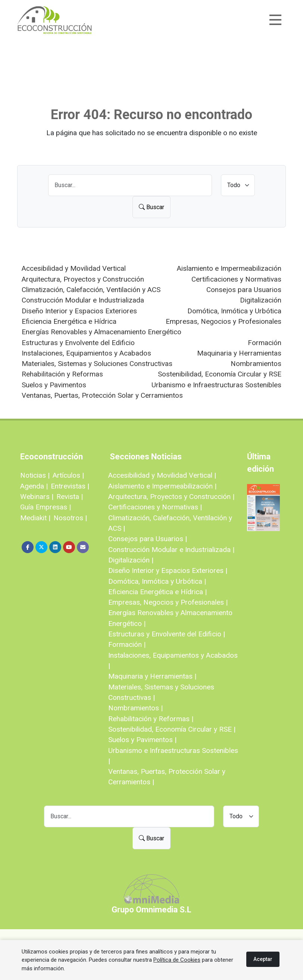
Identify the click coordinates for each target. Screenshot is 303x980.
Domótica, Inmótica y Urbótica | (157, 581)
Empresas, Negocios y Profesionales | (168, 602)
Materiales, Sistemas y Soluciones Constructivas (97, 364)
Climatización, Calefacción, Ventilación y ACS (91, 290)
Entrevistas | (70, 486)
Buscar (151, 207)
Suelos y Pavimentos (54, 385)
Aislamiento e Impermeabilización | (162, 486)
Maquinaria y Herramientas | (152, 676)
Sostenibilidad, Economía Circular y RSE (220, 374)
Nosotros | (70, 518)
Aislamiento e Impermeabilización (229, 268)
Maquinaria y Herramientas (239, 353)
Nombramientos (256, 364)
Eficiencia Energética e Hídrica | (157, 592)
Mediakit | (35, 518)
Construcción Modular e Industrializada (83, 300)
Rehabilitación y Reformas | (151, 719)
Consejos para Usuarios (244, 290)
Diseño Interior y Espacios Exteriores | (168, 570)
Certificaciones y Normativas (236, 279)
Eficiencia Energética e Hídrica (69, 321)
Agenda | (34, 486)
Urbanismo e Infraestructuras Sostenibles (216, 385)
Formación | (127, 644)
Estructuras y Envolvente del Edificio (78, 343)
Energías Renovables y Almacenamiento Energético (101, 332)
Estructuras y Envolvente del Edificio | (167, 634)
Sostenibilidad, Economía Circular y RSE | (172, 729)
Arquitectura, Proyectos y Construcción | (171, 497)
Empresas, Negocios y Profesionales (224, 321)
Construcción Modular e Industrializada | (171, 550)
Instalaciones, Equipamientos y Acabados (86, 353)
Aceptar (263, 959)
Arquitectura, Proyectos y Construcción (83, 279)
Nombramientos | (135, 708)
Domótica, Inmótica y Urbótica (234, 311)
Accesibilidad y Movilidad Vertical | (162, 475)
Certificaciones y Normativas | (155, 507)
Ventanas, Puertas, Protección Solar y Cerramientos (102, 395)
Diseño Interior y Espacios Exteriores (79, 311)
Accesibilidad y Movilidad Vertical (74, 268)
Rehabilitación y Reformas (62, 374)
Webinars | (37, 497)
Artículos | (68, 475)
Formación (265, 343)
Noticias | (35, 475)
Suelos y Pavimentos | (142, 740)
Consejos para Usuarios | (148, 539)
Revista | (70, 497)
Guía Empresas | (46, 507)
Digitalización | (131, 560)
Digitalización (261, 300)
